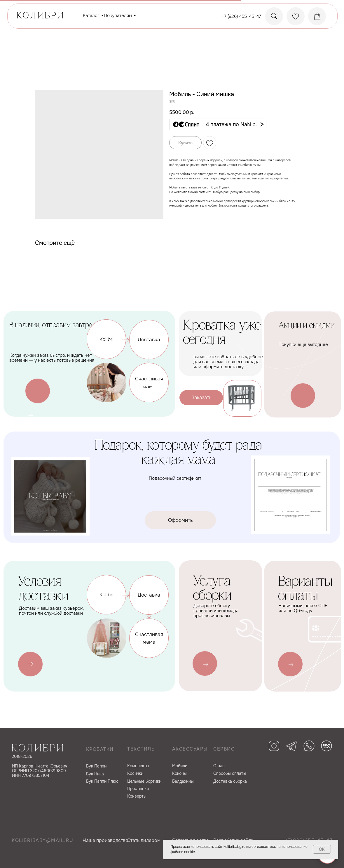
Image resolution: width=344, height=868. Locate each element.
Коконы (179, 773)
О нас (219, 766)
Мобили (180, 766)
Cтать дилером (144, 840)
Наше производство (105, 840)
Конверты (137, 796)
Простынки (138, 789)
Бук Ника (95, 774)
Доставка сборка (230, 781)
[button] (218, 124)
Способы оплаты (230, 773)
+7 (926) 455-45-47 (241, 16)
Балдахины (183, 781)
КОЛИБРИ (41, 16)
